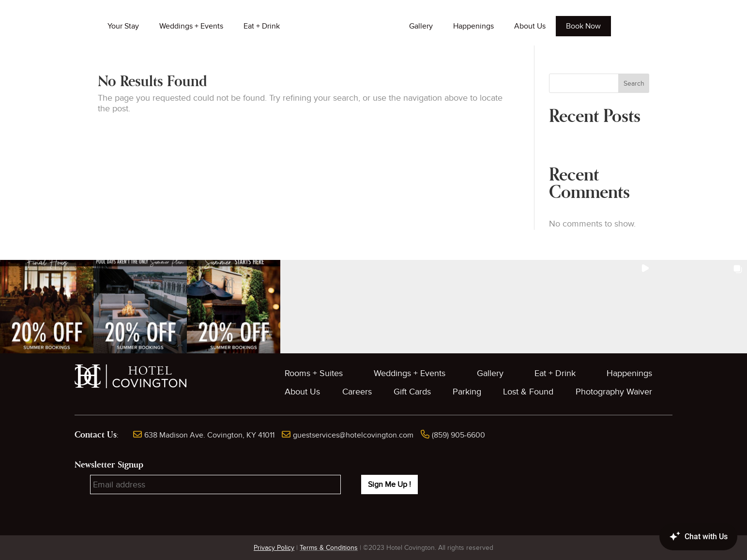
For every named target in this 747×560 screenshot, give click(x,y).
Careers (357, 392)
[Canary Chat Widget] (684, 537)
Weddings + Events (191, 26)
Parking (467, 392)
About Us (530, 26)
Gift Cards (412, 392)
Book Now (583, 26)
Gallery (421, 26)
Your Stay (123, 26)
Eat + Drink (262, 26)
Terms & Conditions (329, 548)
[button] (47, 307)
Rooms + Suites (314, 373)
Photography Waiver (614, 392)
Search (634, 83)
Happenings (473, 26)
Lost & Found (528, 392)
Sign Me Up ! (389, 484)
